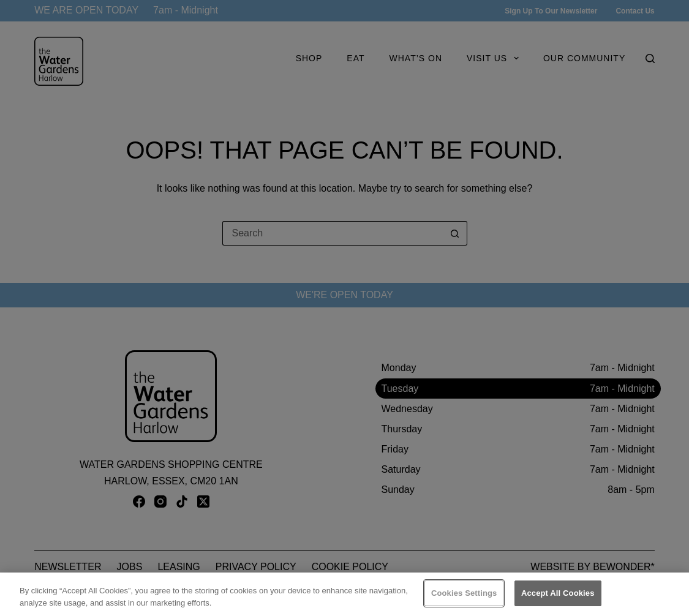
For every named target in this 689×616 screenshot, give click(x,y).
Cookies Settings (464, 593)
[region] (344, 594)
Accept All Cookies (558, 593)
